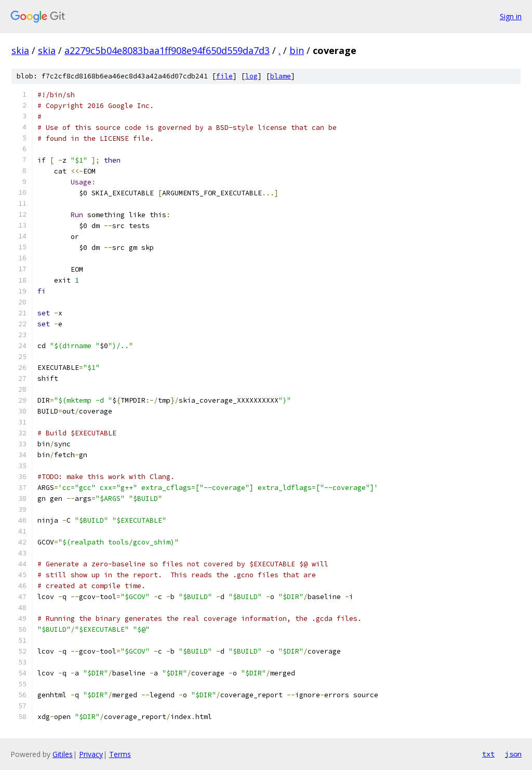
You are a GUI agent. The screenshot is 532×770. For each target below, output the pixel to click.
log (251, 76)
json (513, 754)
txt (488, 754)
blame (281, 76)
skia (20, 50)
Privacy (91, 754)
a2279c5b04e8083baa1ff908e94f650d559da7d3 (167, 50)
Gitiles (63, 754)
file (224, 76)
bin (297, 50)
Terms (120, 754)
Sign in (511, 16)
